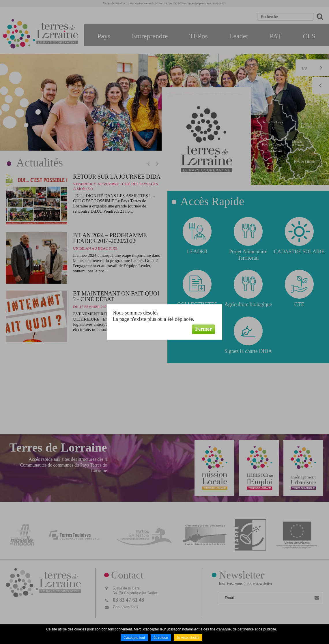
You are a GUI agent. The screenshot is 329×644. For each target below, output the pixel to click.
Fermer (203, 329)
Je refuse (161, 638)
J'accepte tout (134, 638)
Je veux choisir (188, 638)
